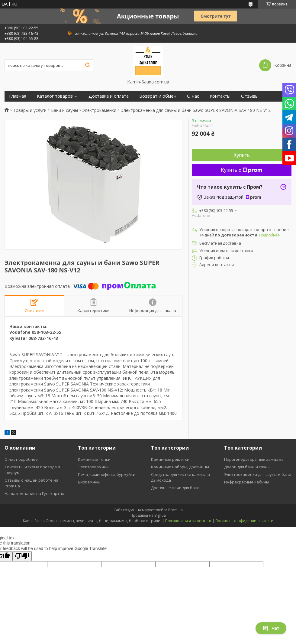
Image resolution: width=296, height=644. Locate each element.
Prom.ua (175, 510)
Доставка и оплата (109, 96)
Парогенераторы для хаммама (254, 459)
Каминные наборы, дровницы (180, 467)
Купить (242, 155)
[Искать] (87, 65)
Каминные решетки (170, 459)
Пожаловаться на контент (188, 521)
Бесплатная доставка (220, 243)
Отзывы (250, 96)
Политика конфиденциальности (244, 521)
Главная (18, 96)
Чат (271, 628)
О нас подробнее (21, 459)
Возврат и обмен (158, 96)
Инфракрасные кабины (247, 482)
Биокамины (89, 482)
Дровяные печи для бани (175, 488)
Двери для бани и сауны (247, 467)
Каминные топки (94, 459)
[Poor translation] (22, 556)
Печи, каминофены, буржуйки (107, 474)
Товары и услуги (30, 110)
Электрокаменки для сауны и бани (258, 474)
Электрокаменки (99, 110)
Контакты (220, 96)
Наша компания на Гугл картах (34, 493)
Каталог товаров (55, 96)
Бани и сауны (64, 110)
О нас (193, 96)
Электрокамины (94, 467)
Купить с (242, 170)
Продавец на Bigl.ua (148, 515)
